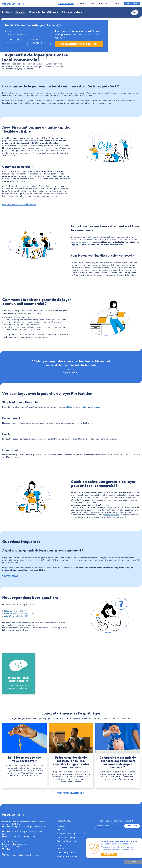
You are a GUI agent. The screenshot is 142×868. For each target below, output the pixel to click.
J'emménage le (36, 40)
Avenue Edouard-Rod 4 (13, 847)
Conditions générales (66, 853)
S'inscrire (132, 826)
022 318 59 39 (16, 616)
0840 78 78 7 (16, 611)
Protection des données (67, 857)
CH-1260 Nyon (9, 849)
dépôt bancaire (18, 182)
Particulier (7, 12)
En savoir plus (128, 850)
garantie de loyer (12, 93)
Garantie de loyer (12, 40)
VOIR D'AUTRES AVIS (71, 373)
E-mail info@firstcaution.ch (14, 844)
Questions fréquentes (66, 841)
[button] (66, 4)
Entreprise (20, 12)
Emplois (60, 849)
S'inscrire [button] (132, 4)
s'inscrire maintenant (79, 44)
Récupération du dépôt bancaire (43, 12)
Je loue (8, 31)
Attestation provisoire (72, 12)
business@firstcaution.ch (19, 614)
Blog (59, 845)
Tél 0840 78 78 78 (10, 842)
